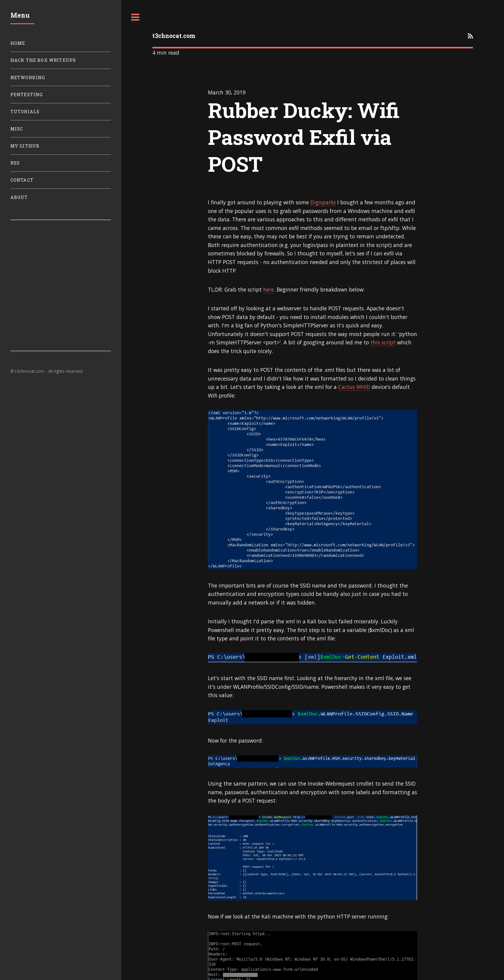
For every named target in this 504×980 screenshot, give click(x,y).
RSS (15, 163)
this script (383, 342)
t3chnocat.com (174, 36)
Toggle (135, 17)
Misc (17, 129)
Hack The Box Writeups (43, 60)
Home (18, 43)
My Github (25, 146)
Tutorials (25, 112)
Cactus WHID (354, 387)
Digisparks (323, 202)
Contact (22, 180)
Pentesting (27, 95)
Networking (28, 78)
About (19, 197)
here (269, 289)
